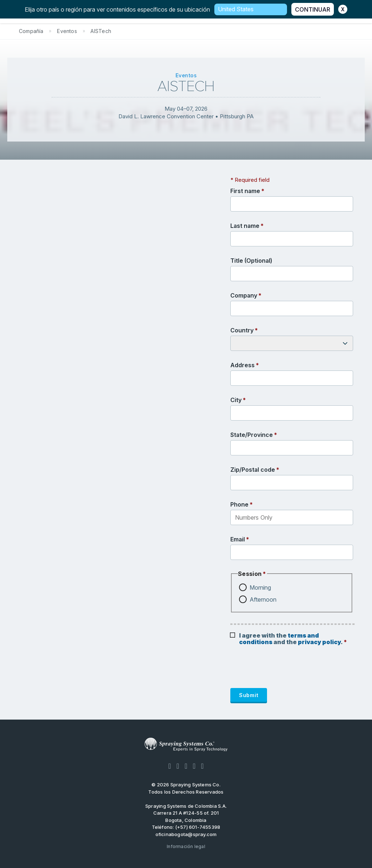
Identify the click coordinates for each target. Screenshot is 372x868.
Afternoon (263, 599)
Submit (249, 695)
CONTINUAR (313, 9)
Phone (239, 504)
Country (242, 330)
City (236, 400)
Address (242, 365)
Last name (245, 226)
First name (245, 191)
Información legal (186, 846)
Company (244, 295)
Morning (260, 587)
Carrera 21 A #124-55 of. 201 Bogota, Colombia (186, 816)
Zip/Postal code (253, 470)
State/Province (252, 435)
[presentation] (286, 670)
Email (238, 539)
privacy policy (319, 642)
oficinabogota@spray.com (186, 834)
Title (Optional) (251, 261)
